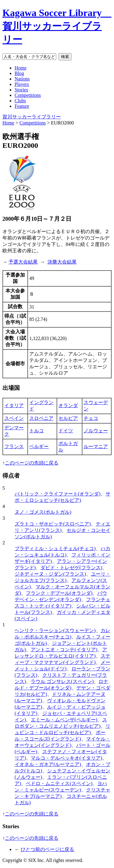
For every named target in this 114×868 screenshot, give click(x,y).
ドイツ (66, 431)
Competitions (28, 95)
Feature (22, 106)
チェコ (91, 418)
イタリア (14, 405)
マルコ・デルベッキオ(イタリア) (66, 758)
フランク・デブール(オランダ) (59, 593)
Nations (22, 79)
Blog (19, 73)
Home (21, 68)
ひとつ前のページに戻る (47, 849)
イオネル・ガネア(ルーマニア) (48, 764)
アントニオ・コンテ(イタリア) (64, 650)
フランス (14, 446)
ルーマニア (96, 446)
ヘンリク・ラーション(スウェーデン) (55, 630)
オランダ (68, 405)
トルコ (36, 431)
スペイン (14, 418)
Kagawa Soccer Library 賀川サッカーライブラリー (57, 26)
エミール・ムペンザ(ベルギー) (64, 720)
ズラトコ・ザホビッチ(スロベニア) (53, 524)
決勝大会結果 (62, 262)
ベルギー (39, 446)
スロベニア (41, 418)
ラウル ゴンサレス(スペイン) (62, 681)
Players (22, 84)
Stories (21, 90)
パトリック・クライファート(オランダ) (58, 494)
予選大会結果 (23, 262)
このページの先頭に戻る (32, 463)
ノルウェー (96, 431)
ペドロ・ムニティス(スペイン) (59, 783)
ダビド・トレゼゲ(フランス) (71, 568)
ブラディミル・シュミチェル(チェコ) (55, 548)
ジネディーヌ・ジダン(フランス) (50, 574)
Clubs (20, 101)
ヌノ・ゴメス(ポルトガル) (43, 512)
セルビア (68, 418)
